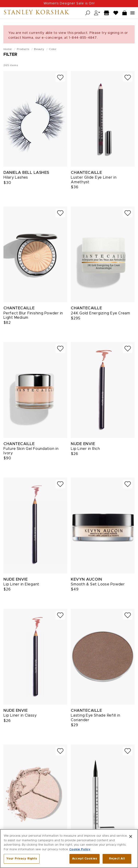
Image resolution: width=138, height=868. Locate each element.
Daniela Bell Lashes (26, 173)
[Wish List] (116, 13)
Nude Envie (83, 444)
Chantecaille (86, 173)
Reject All (117, 859)
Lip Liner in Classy (20, 715)
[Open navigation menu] (132, 13)
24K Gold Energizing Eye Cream (101, 313)
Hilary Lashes (16, 177)
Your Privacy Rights (22, 859)
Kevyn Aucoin (86, 579)
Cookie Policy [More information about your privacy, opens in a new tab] (80, 849)
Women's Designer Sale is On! (69, 3)
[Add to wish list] (60, 78)
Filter (10, 55)
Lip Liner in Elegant (21, 584)
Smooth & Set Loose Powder (98, 584)
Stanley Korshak (36, 13)
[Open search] (88, 13)
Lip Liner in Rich (85, 449)
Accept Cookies (85, 859)
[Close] (131, 837)
